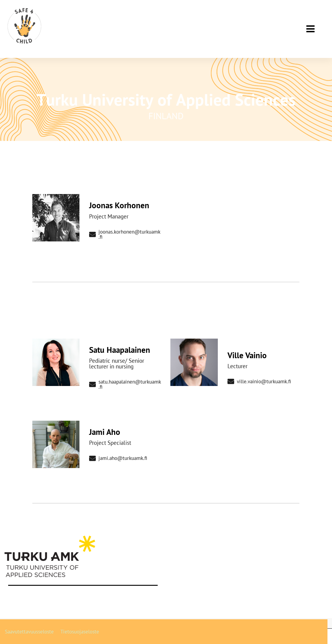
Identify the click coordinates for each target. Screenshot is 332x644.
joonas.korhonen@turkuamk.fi (125, 234)
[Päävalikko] (310, 29)
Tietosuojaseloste (80, 632)
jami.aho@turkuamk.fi (118, 458)
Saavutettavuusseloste (29, 632)
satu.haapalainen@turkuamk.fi (125, 384)
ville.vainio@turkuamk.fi (259, 382)
